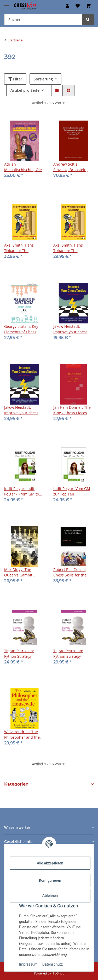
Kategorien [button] (16, 784)
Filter (15, 79)
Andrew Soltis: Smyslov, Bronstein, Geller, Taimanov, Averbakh (70, 167)
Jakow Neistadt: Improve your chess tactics (70, 329)
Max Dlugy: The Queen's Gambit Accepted (18, 572)
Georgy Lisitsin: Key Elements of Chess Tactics (21, 329)
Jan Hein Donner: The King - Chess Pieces (72, 410)
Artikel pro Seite (25, 90)
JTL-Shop (58, 973)
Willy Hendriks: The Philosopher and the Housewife (22, 735)
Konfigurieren (50, 880)
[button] (67, 6)
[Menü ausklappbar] (7, 3)
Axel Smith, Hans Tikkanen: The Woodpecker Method (22, 248)
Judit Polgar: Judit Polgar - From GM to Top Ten (22, 491)
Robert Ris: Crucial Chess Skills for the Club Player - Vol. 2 (70, 572)
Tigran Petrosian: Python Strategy (19, 654)
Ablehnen (50, 896)
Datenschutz (53, 964)
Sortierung (43, 79)
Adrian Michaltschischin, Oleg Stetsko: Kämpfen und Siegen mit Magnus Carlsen (24, 167)
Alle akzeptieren (50, 863)
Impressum (28, 964)
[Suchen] (88, 20)
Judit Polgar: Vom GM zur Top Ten (72, 491)
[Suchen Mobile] (43, 20)
